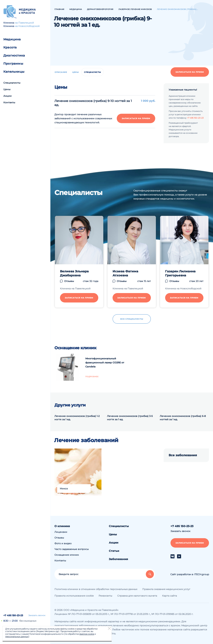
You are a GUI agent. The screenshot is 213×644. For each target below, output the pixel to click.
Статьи (114, 551)
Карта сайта (169, 596)
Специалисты (12, 83)
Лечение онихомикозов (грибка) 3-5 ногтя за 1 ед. (130, 418)
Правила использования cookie (74, 596)
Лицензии (61, 532)
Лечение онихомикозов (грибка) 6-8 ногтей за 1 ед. (183, 418)
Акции (7, 96)
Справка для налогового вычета (137, 596)
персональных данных (17, 636)
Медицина (12, 39)
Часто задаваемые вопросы (72, 549)
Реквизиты (105, 596)
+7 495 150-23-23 (13, 615)
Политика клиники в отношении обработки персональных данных (96, 589)
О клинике (62, 526)
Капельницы (14, 72)
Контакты (9, 102)
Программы (13, 64)
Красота (10, 47)
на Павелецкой (24, 23)
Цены (7, 89)
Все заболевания (183, 455)
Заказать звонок (37, 615)
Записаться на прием (190, 72)
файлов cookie (87, 634)
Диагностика (14, 56)
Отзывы (59, 538)
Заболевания (118, 559)
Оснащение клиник (67, 555)
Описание (61, 72)
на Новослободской (27, 26)
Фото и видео (63, 543)
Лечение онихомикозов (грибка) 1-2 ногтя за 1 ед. (77, 418)
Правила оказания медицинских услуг (166, 589)
